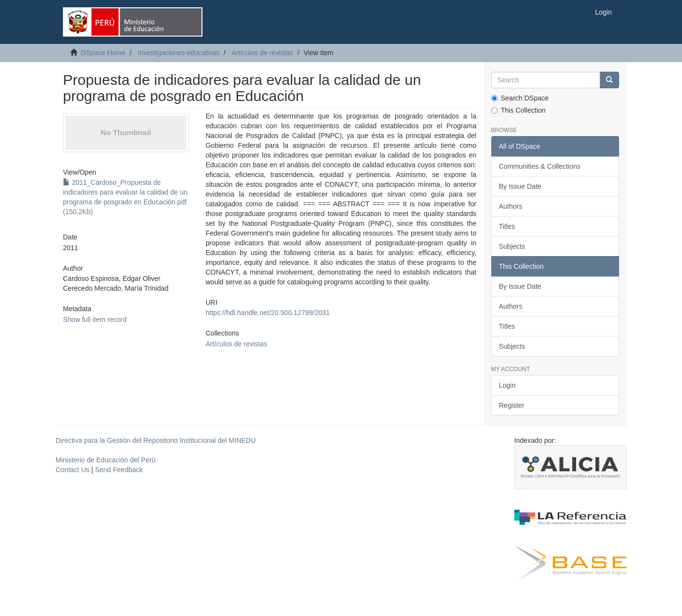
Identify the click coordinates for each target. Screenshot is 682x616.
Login (507, 385)
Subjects (512, 246)
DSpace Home (103, 53)
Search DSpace (520, 98)
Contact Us (72, 470)
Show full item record (95, 319)
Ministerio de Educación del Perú (106, 460)
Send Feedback (119, 470)
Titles (507, 226)
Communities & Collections (540, 166)
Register (512, 405)
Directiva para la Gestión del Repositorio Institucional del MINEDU (156, 440)
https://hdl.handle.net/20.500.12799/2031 (268, 313)
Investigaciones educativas (178, 53)
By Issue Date (520, 186)
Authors (511, 206)
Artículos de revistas (262, 53)
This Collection (519, 110)
